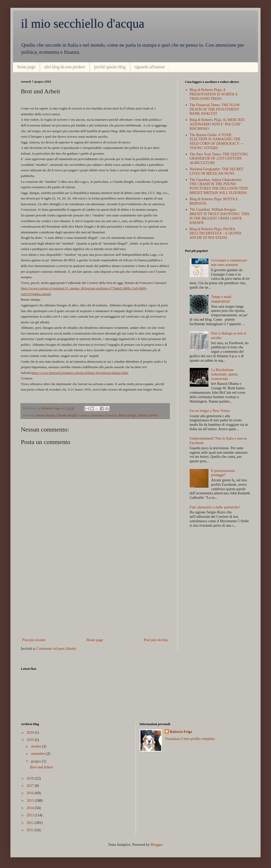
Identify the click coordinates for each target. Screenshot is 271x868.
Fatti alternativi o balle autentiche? (215, 507)
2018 (31, 778)
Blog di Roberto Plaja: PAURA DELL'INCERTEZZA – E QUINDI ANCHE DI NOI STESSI (216, 233)
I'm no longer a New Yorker (210, 411)
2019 (31, 740)
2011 (31, 830)
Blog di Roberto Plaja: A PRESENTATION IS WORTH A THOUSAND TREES (214, 94)
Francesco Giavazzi (104, 415)
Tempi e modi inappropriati (221, 299)
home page (26, 67)
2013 (31, 815)
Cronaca (84, 415)
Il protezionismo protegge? (223, 473)
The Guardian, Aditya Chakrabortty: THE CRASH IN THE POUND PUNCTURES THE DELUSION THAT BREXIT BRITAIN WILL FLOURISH (219, 186)
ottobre (36, 746)
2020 (31, 733)
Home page (95, 640)
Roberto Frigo (181, 732)
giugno (36, 761)
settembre (38, 754)
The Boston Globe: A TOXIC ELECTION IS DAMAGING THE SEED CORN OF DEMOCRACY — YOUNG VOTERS (217, 141)
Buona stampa (46, 415)
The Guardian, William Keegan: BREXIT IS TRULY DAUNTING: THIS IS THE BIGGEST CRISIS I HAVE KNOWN (220, 216)
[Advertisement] (95, 598)
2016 (31, 793)
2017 (31, 786)
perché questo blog (110, 67)
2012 (31, 823)
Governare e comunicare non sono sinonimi (229, 263)
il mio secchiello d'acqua (83, 23)
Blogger (156, 845)
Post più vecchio (156, 640)
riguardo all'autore (150, 67)
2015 (31, 801)
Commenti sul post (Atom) (56, 649)
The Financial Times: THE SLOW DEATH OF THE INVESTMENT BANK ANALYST (215, 109)
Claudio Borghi (67, 415)
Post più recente (34, 640)
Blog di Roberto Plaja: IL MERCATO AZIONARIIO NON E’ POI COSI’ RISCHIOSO (217, 124)
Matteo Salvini (148, 415)
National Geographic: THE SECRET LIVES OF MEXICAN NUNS (217, 171)
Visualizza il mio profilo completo (190, 739)
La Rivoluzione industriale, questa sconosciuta (224, 374)
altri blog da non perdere (65, 67)
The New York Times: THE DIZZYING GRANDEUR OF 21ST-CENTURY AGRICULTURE (219, 159)
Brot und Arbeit (41, 767)
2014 (31, 808)
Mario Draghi (128, 415)
